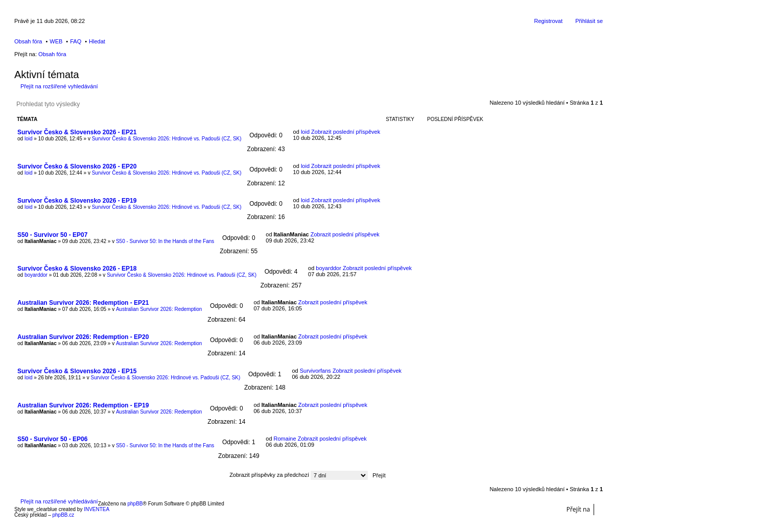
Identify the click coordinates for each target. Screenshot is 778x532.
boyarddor (36, 275)
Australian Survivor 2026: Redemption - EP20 (83, 337)
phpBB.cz (63, 515)
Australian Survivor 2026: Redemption (159, 309)
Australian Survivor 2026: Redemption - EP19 (83, 405)
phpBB (135, 504)
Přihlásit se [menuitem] (589, 21)
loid (29, 139)
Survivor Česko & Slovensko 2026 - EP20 (77, 166)
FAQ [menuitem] (76, 41)
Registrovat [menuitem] (549, 21)
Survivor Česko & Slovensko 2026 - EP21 (77, 132)
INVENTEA (97, 509)
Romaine (285, 439)
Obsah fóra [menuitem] (28, 41)
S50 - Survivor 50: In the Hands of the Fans (165, 241)
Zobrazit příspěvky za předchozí (299, 475)
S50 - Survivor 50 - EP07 (52, 235)
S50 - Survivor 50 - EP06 (52, 439)
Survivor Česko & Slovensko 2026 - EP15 (77, 371)
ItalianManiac (41, 241)
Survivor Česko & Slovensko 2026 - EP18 (77, 269)
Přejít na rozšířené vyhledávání (59, 86)
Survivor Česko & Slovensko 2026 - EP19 (77, 201)
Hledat (99, 104)
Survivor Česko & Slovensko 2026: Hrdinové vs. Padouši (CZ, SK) (167, 139)
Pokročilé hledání (113, 104)
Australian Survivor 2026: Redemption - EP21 (83, 303)
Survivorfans (315, 371)
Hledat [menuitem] (97, 41)
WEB (56, 41)
